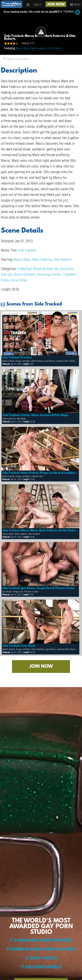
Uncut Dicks (19, 280)
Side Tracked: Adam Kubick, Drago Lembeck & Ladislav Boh (40, 473)
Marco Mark (23, 48)
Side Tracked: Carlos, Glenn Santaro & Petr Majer (36, 415)
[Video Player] (41, 32)
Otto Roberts (55, 48)
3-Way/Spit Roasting (31, 269)
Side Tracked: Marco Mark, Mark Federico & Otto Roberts (41, 531)
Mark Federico (39, 48)
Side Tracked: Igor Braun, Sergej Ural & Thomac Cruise (38, 588)
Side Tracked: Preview (17, 358)
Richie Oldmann (25, 274)
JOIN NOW (56, 5)
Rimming (43, 274)
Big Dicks (67, 269)
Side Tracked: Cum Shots (19, 646)
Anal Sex (53, 269)
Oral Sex (7, 274)
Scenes (56, 274)
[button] (41, 32)
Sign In (38, 4)
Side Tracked (27, 250)
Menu (75, 4)
